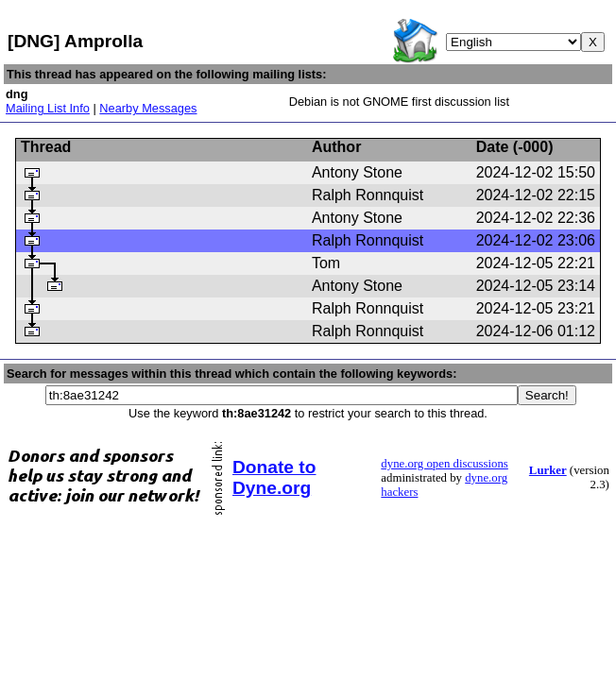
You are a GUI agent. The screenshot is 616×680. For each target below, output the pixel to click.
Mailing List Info (48, 108)
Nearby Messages (148, 108)
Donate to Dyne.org (274, 477)
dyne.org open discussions (444, 464)
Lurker (548, 470)
